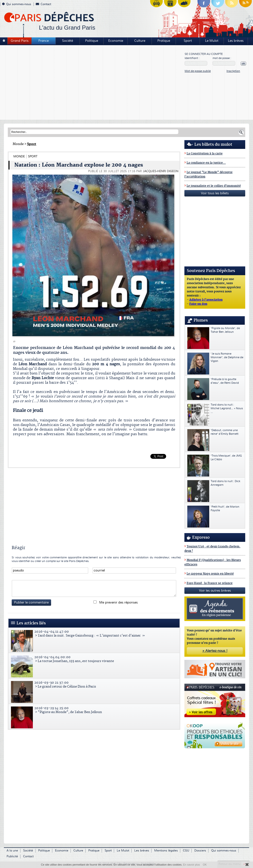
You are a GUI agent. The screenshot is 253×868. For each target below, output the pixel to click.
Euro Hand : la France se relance (210, 583)
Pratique (164, 41)
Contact (43, 4)
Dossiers (200, 851)
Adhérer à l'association (206, 300)
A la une (12, 851)
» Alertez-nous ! (215, 651)
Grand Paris (20, 41)
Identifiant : (192, 58)
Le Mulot (212, 41)
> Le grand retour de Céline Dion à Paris (95, 685)
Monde (18, 144)
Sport (188, 41)
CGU (186, 851)
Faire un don (198, 304)
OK (205, 865)
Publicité (12, 856)
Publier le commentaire (31, 603)
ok (243, 64)
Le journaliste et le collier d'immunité (214, 186)
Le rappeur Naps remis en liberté (210, 574)
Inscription (233, 71)
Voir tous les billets (215, 193)
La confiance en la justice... (206, 163)
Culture (140, 41)
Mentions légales (166, 851)
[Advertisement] (93, 83)
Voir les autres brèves (215, 591)
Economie (116, 41)
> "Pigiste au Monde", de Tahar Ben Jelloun (95, 710)
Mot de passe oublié (198, 71)
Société (68, 41)
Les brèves (236, 41)
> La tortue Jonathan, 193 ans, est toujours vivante (95, 659)
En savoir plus (191, 865)
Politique (92, 41)
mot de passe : (222, 58)
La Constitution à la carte (205, 154)
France (44, 41)
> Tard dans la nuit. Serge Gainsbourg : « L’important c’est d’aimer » (95, 634)
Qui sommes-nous (17, 4)
